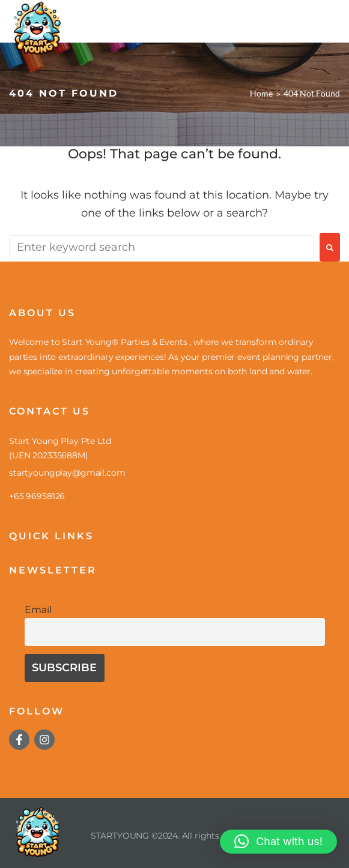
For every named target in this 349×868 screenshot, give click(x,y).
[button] (278, 842)
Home (261, 93)
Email (38, 609)
